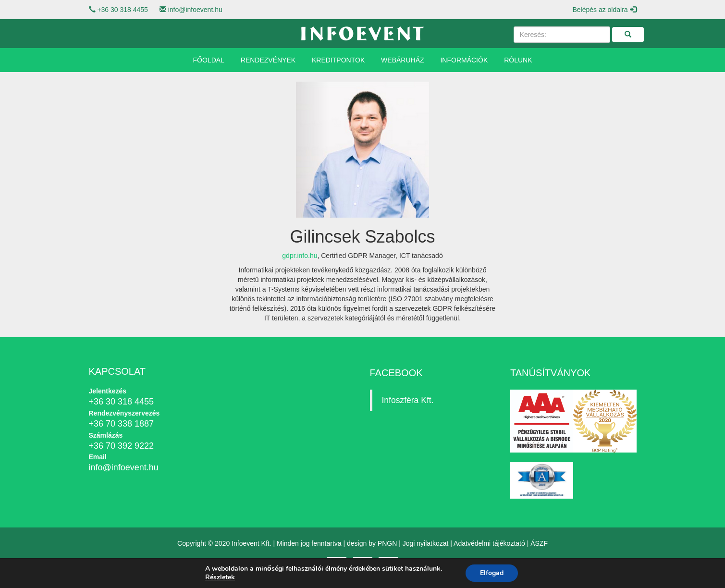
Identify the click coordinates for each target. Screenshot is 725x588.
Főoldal (209, 60)
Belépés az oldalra (604, 10)
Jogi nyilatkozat (426, 543)
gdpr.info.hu (300, 256)
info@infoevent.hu (195, 10)
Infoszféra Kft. (408, 400)
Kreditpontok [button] (338, 60)
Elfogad (492, 573)
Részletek (220, 577)
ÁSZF (539, 543)
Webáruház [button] (402, 60)
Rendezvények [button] (268, 60)
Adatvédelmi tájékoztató (489, 543)
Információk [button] (464, 60)
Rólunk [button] (518, 60)
